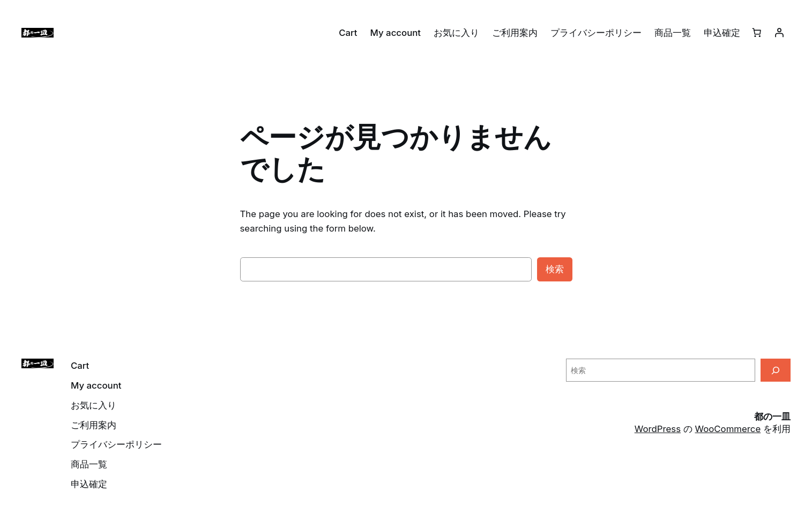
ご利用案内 (515, 33)
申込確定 (722, 33)
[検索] (776, 370)
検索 (555, 269)
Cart (348, 33)
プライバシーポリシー (596, 33)
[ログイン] (779, 33)
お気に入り (456, 33)
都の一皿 (772, 417)
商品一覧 (673, 33)
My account (396, 33)
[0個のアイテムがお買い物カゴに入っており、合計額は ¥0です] (757, 33)
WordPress (658, 429)
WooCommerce (728, 429)
